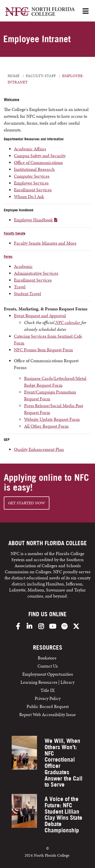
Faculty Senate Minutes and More (45, 243)
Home (14, 76)
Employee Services (31, 183)
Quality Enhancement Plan (39, 449)
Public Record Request (48, 706)
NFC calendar (68, 322)
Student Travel (27, 294)
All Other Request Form (46, 426)
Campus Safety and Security (40, 156)
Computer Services (32, 176)
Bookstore (48, 658)
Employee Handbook (33, 220)
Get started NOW (27, 503)
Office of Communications (38, 162)
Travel (20, 287)
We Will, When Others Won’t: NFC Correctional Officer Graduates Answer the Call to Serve (63, 763)
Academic (23, 266)
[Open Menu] (86, 12)
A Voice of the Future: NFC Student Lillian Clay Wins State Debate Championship (63, 815)
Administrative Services (36, 273)
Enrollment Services (33, 190)
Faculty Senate (15, 233)
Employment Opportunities (48, 674)
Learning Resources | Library (48, 682)
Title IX (48, 690)
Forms (8, 257)
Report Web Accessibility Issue (48, 714)
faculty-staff (41, 76)
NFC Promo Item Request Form (43, 350)
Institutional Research (34, 169)
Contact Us (48, 666)
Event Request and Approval (40, 316)
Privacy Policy (48, 698)
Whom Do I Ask (29, 197)
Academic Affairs (30, 149)
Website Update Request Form (52, 419)
